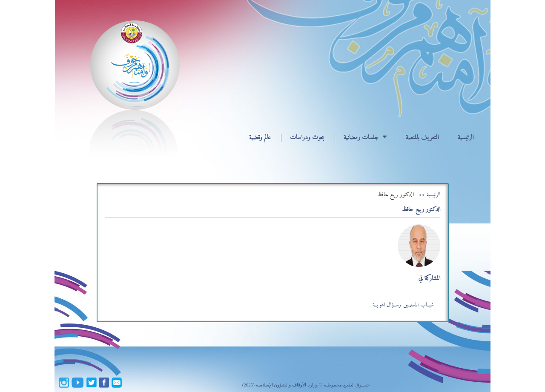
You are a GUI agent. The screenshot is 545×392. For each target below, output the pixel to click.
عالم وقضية (260, 138)
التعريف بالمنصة (422, 138)
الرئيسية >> (430, 195)
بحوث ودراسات (307, 138)
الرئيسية (466, 138)
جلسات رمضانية (361, 138)
